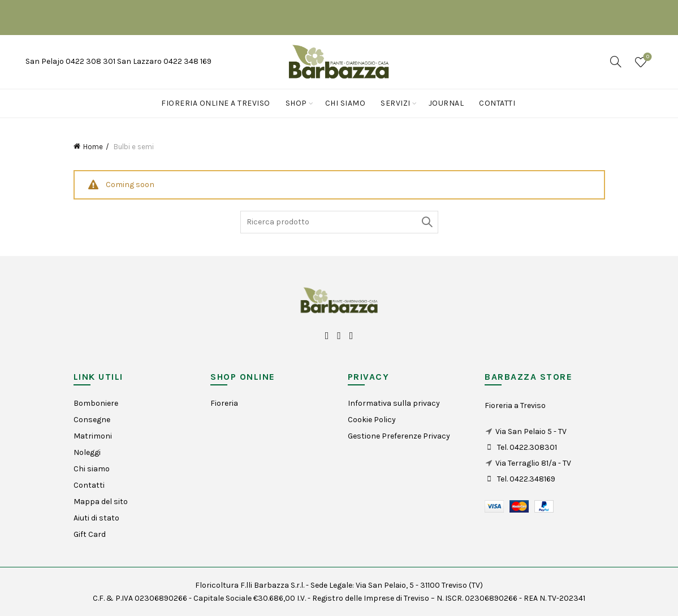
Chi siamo (346, 103)
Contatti (497, 103)
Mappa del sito (101, 502)
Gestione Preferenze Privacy (399, 436)
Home (93, 147)
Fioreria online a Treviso (216, 103)
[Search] (616, 62)
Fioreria (224, 403)
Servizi (396, 103)
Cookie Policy (372, 420)
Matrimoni (93, 436)
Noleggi (87, 452)
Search (427, 222)
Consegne (92, 420)
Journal (446, 103)
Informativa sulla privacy (394, 403)
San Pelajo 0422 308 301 (71, 61)
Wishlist (647, 57)
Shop (296, 103)
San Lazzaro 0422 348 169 (164, 61)
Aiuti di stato (96, 518)
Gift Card (90, 534)
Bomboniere (96, 403)
